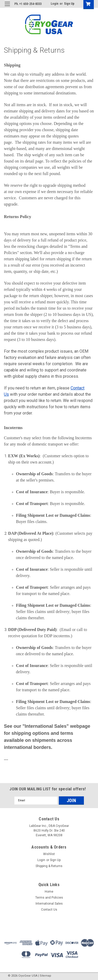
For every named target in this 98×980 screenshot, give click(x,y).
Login (54, 4)
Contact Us (49, 910)
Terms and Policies (49, 898)
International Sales (49, 904)
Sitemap (45, 976)
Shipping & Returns (49, 866)
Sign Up (69, 4)
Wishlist (49, 854)
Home (49, 892)
